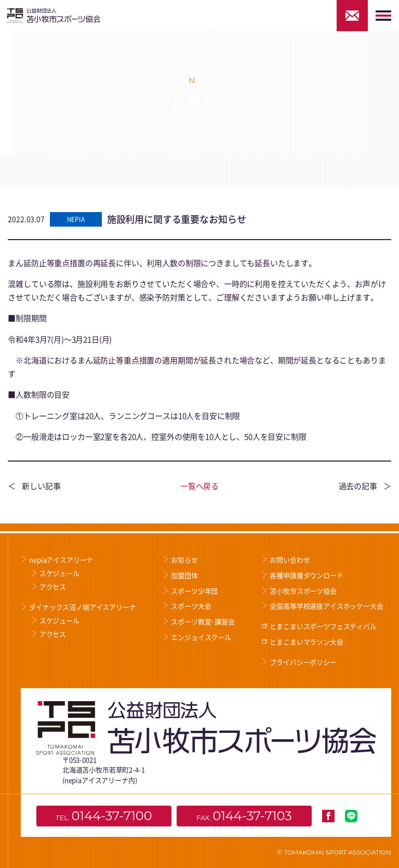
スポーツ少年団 (194, 591)
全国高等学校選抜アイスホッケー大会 (326, 606)
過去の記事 (358, 486)
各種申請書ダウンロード (306, 575)
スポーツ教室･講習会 (203, 621)
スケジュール (59, 573)
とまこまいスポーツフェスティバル (323, 626)
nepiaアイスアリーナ (61, 560)
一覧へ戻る (199, 486)
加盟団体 (184, 575)
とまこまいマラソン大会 (306, 642)
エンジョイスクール (201, 637)
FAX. (244, 816)
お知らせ (184, 560)
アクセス (53, 587)
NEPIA (76, 219)
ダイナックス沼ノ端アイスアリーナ (82, 607)
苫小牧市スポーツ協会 (303, 591)
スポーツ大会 (191, 606)
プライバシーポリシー (303, 662)
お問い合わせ (290, 560)
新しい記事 (41, 486)
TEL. (104, 816)
